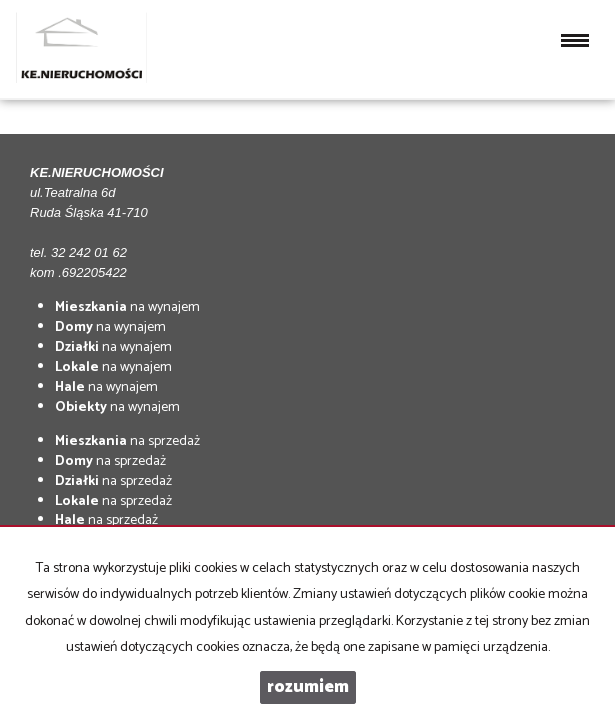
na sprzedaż (127, 441)
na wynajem (127, 307)
